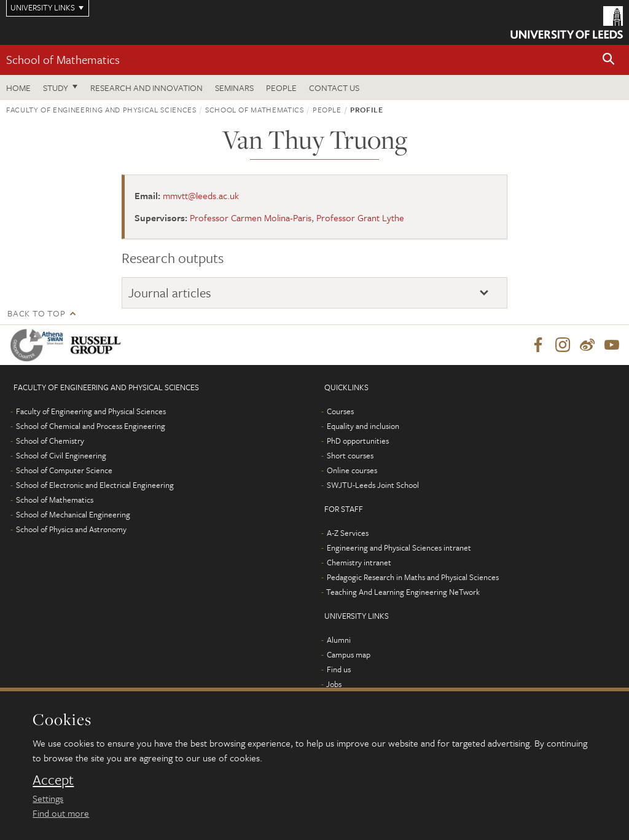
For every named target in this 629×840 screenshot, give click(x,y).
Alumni (339, 640)
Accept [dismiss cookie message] (53, 780)
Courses (340, 412)
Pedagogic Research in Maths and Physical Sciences (413, 578)
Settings (48, 798)
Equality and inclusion (363, 426)
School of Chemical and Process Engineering (91, 426)
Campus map (349, 655)
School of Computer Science (64, 471)
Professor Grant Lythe (360, 218)
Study (56, 88)
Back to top (36, 313)
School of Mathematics (63, 59)
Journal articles (170, 292)
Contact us (334, 88)
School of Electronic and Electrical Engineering (95, 485)
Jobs (334, 685)
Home (18, 88)
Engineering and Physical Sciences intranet (399, 548)
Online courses (352, 471)
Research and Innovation (147, 88)
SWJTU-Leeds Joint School (373, 485)
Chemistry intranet (359, 563)
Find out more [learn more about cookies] (61, 813)
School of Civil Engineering (61, 456)
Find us (339, 670)
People (281, 88)
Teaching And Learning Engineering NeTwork (403, 592)
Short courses (350, 456)
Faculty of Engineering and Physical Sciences (101, 109)
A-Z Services (348, 533)
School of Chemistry (50, 441)
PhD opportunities (358, 441)
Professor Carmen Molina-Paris (251, 218)
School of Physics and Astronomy (71, 530)
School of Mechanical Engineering (73, 515)
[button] (609, 60)
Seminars (234, 88)
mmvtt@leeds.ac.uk (201, 195)
